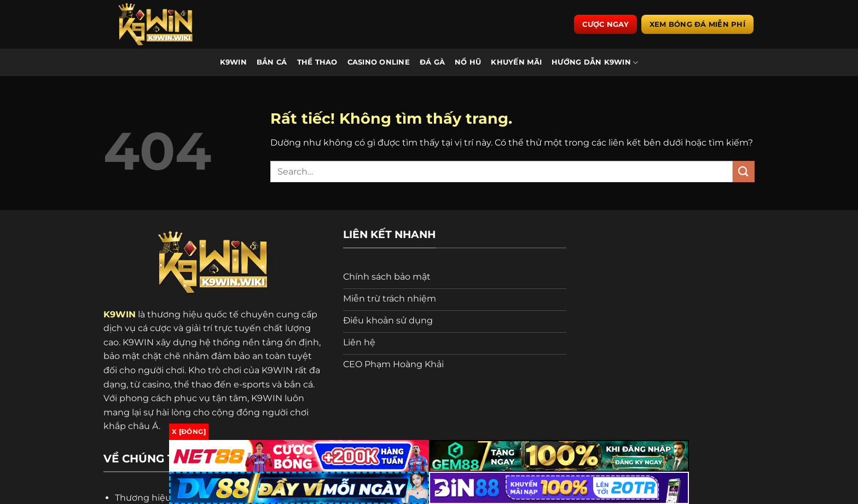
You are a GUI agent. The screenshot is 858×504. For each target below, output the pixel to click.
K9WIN (233, 63)
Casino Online (379, 63)
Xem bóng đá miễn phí (697, 25)
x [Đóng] (189, 431)
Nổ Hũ (468, 63)
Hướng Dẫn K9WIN (595, 63)
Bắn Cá (272, 63)
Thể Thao (317, 63)
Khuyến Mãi (516, 63)
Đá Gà (432, 63)
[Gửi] (744, 172)
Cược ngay (605, 25)
